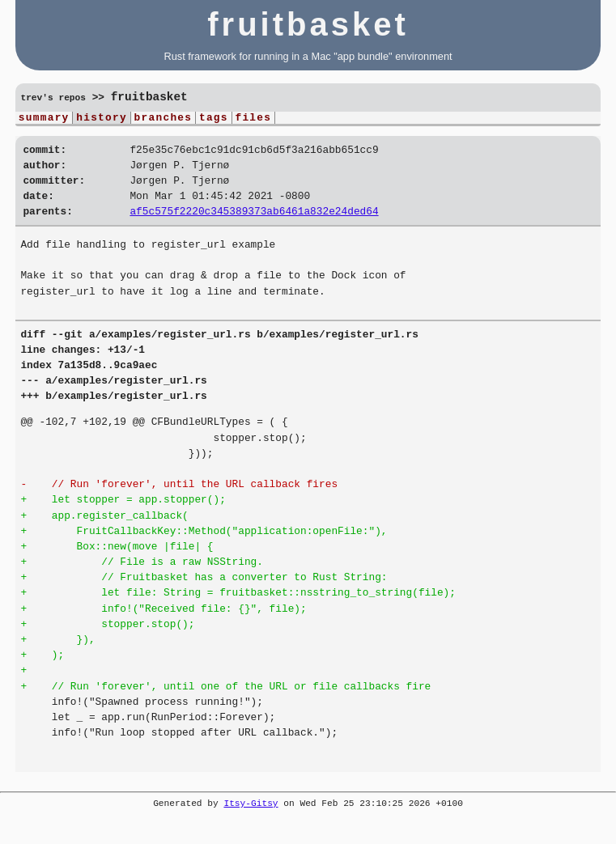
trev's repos (53, 98)
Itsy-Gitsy (251, 818)
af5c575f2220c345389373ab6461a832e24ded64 (254, 225)
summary (44, 119)
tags (214, 119)
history (102, 119)
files (253, 119)
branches (164, 119)
